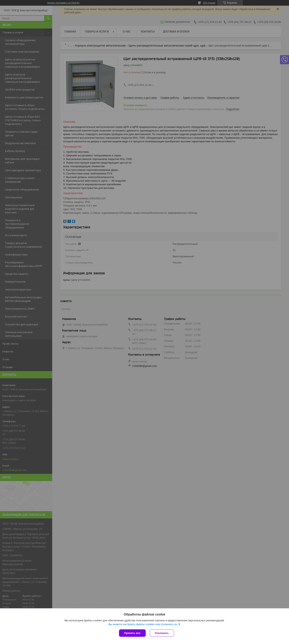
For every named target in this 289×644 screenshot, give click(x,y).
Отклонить (162, 633)
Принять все (132, 633)
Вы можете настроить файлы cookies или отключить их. (143, 624)
